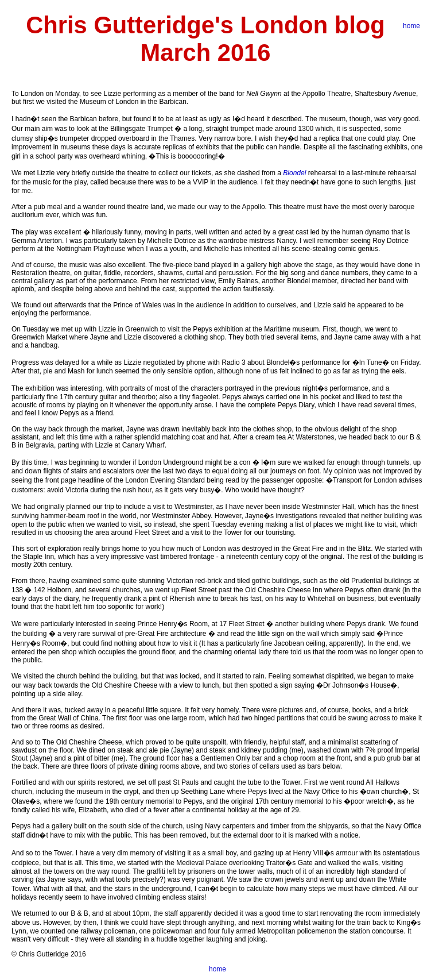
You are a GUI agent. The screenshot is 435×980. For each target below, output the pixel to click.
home (411, 26)
